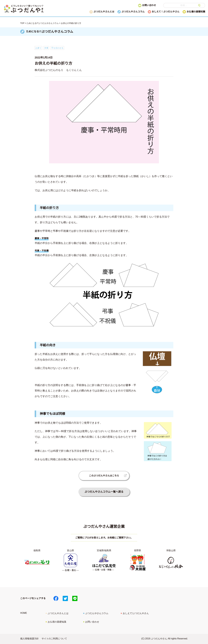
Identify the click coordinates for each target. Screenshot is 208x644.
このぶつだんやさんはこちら (104, 476)
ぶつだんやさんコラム (133, 12)
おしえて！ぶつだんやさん (166, 12)
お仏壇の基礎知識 (196, 12)
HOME (24, 613)
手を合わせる (57, 48)
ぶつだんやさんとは (104, 12)
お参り (38, 48)
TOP (22, 23)
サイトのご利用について (54, 639)
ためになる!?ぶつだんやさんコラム (43, 23)
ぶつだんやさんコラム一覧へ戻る (104, 492)
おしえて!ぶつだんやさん (136, 613)
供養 (46, 48)
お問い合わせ (149, 5)
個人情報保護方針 (29, 639)
